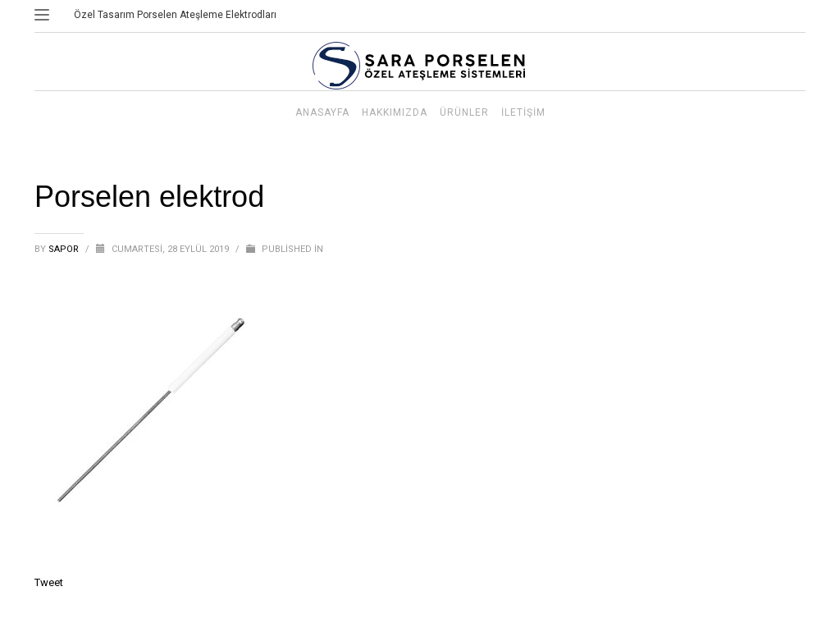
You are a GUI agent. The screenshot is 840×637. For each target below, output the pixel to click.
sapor (65, 249)
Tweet (49, 582)
